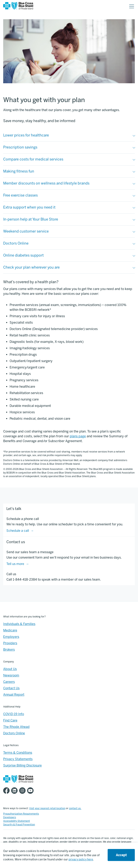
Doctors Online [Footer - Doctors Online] (14, 733)
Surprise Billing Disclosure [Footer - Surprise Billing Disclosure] (22, 765)
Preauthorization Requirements (21, 814)
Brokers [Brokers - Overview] (9, 650)
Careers (9, 682)
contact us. (75, 808)
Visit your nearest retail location (47, 808)
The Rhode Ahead (16, 727)
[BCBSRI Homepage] (18, 7)
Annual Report (14, 695)
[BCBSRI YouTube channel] (31, 791)
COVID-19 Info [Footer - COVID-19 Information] (14, 714)
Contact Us (11, 688)
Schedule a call (18, 531)
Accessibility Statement (17, 821)
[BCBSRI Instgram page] (23, 791)
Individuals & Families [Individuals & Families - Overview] (19, 624)
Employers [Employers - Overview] (11, 637)
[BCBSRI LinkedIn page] (15, 791)
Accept (121, 855)
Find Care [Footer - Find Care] (10, 720)
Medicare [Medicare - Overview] (10, 630)
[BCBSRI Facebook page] (7, 791)
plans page (78, 436)
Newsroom (11, 675)
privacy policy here (81, 859)
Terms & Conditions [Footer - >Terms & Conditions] (18, 753)
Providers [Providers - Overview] (10, 643)
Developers (10, 817)
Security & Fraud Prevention (19, 825)
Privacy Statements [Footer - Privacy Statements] (18, 759)
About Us (10, 669)
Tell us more (15, 564)
